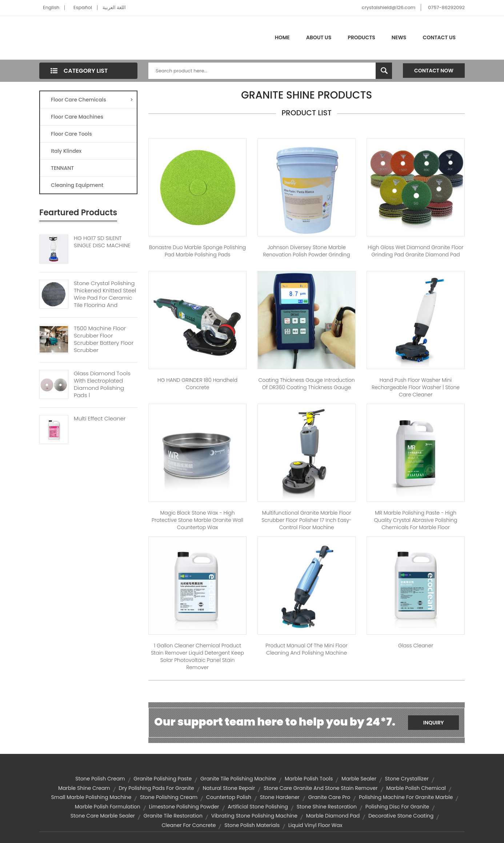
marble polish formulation (108, 807)
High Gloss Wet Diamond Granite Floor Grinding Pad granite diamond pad (415, 251)
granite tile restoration (173, 816)
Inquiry (434, 723)
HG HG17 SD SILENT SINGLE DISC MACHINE (102, 242)
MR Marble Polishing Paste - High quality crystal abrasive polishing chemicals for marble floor (416, 520)
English (51, 7)
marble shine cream (84, 788)
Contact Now (434, 71)
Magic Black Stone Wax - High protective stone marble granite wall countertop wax (197, 520)
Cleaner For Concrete (189, 825)
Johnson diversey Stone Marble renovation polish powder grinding (306, 251)
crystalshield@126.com (389, 7)
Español (83, 7)
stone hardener (280, 797)
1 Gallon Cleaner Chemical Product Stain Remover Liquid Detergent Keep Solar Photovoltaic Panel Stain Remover (197, 656)
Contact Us (439, 37)
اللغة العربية (114, 7)
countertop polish (229, 797)
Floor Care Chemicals (92, 100)
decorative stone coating (401, 816)
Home (282, 37)
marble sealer (359, 779)
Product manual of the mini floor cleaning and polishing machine (306, 649)
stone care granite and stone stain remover (321, 788)
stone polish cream (100, 779)
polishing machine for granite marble (406, 797)
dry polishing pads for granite (156, 788)
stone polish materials (252, 825)
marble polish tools (309, 779)
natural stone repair (229, 788)
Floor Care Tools (71, 134)
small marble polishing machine (91, 797)
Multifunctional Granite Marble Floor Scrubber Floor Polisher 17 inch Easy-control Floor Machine (307, 520)
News (399, 37)
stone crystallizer (407, 779)
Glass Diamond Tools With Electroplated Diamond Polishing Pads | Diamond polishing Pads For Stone (102, 392)
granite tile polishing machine (238, 779)
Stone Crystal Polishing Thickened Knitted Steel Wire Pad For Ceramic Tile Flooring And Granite (105, 298)
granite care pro (329, 797)
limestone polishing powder (184, 807)
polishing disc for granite (397, 807)
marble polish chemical (416, 788)
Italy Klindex (66, 151)
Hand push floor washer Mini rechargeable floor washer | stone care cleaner (416, 387)
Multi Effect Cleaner (100, 419)
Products (361, 37)
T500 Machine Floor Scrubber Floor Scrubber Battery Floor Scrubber (104, 339)
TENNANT (62, 168)
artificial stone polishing (258, 807)
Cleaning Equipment (77, 185)
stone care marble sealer (103, 816)
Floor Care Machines (77, 117)
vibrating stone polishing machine (254, 816)
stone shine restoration (327, 807)
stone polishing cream (169, 797)
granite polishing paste (163, 779)
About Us (319, 37)
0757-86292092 (446, 7)
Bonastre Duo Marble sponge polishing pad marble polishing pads (198, 251)
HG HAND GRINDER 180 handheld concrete (197, 384)
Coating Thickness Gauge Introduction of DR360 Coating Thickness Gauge (306, 384)
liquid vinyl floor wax (315, 825)
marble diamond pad (333, 816)
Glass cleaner (416, 646)
